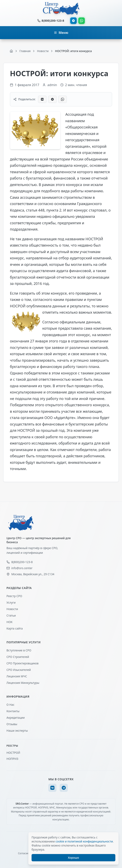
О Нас (10, 705)
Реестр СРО (14, 596)
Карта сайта (15, 628)
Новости (12, 609)
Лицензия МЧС (17, 676)
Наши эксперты (17, 731)
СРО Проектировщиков (23, 663)
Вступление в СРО (19, 650)
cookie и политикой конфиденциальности (84, 841)
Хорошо (74, 858)
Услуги (11, 602)
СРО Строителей (18, 657)
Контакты (13, 711)
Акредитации (16, 718)
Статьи (11, 615)
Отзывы (12, 724)
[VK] (52, 788)
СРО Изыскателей (19, 670)
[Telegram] (64, 788)
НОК (10, 622)
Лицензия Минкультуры (23, 683)
